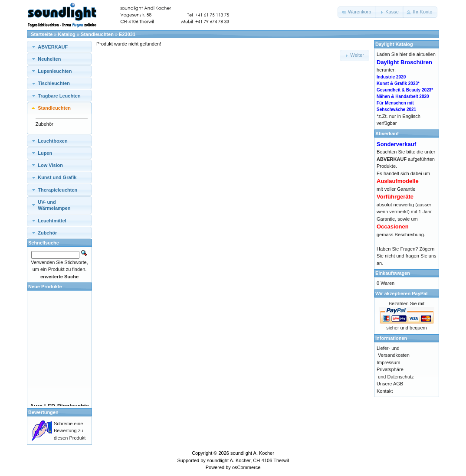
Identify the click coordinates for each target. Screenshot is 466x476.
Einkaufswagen (393, 273)
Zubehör (44, 124)
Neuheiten (49, 59)
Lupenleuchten (55, 71)
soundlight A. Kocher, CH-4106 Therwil (248, 460)
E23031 (127, 34)
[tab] (59, 47)
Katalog (67, 34)
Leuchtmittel (52, 221)
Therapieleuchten (57, 190)
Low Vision (50, 165)
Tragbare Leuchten (59, 96)
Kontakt (385, 391)
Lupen (45, 153)
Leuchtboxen (53, 141)
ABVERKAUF (53, 47)
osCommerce (246, 467)
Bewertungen (43, 412)
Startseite (42, 34)
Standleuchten (97, 34)
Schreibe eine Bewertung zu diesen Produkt (70, 431)
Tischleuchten (54, 83)
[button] (357, 12)
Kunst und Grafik (57, 177)
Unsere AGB (390, 384)
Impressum (388, 362)
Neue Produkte (45, 287)
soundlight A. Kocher (252, 453)
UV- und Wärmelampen (54, 205)
